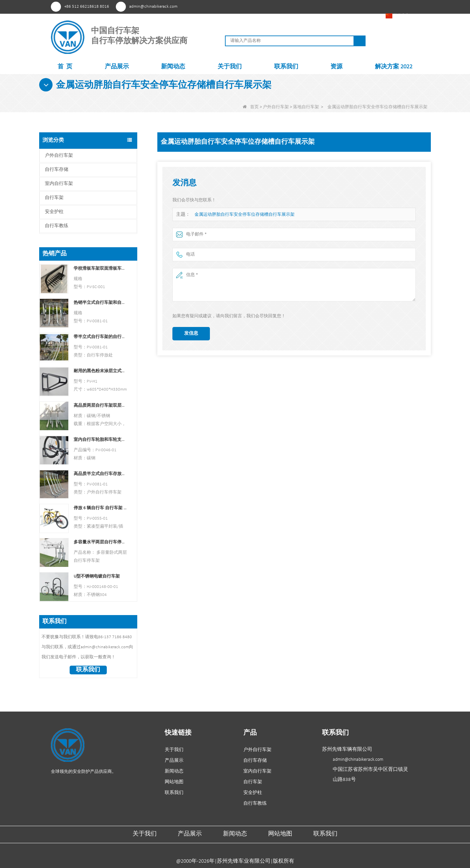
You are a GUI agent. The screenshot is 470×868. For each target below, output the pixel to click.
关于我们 (230, 67)
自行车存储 (57, 170)
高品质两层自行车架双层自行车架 (100, 406)
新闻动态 (173, 67)
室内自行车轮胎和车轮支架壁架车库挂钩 (100, 440)
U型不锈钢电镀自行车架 (97, 576)
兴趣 (310, 6)
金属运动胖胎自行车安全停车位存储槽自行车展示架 (245, 215)
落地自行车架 (306, 107)
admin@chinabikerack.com (153, 7)
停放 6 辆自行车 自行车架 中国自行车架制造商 (100, 508)
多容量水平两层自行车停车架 (100, 542)
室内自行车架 (59, 184)
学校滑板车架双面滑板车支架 (100, 269)
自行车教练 (57, 226)
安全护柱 (54, 212)
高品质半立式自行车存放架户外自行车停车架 (100, 474)
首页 (251, 107)
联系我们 (286, 67)
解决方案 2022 (394, 67)
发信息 (191, 333)
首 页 (65, 67)
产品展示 (117, 67)
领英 (347, 6)
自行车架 (54, 198)
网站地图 (174, 782)
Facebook (322, 6)
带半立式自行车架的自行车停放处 (100, 337)
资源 (336, 67)
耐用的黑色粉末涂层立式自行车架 (100, 371)
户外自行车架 (276, 107)
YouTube (335, 6)
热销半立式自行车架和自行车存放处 (100, 303)
